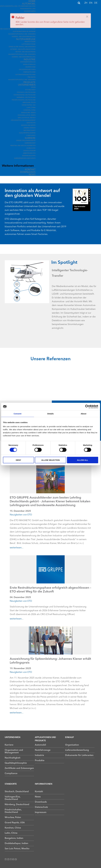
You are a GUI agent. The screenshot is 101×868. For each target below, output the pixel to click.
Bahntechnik (31, 67)
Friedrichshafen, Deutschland (24, 100)
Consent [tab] (18, 414)
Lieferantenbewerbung (77, 750)
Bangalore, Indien (28, 113)
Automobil (29, 4)
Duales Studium (29, 151)
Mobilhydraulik (29, 65)
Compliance (31, 136)
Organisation (72, 745)
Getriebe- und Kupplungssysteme (23, 49)
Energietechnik (29, 72)
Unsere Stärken (30, 128)
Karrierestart (30, 143)
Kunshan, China (30, 110)
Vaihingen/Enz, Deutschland (25, 95)
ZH (86, 3)
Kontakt (30, 170)
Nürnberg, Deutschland (26, 98)
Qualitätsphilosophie (27, 133)
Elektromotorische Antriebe (24, 32)
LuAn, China (31, 108)
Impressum (41, 812)
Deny (19, 460)
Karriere (30, 138)
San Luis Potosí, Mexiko (27, 118)
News (32, 175)
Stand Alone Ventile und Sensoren (22, 47)
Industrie (30, 60)
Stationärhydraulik (28, 62)
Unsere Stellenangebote (26, 141)
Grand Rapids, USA (29, 105)
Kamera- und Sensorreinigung (24, 37)
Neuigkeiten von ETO (21, 515)
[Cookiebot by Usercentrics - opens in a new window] (87, 407)
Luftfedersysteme (29, 44)
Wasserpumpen (30, 11)
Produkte (29, 82)
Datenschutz (41, 807)
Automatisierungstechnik (25, 75)
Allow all (82, 460)
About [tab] (84, 414)
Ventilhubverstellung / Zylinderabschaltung (18, 6)
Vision (33, 87)
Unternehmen (27, 85)
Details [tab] (51, 414)
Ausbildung (31, 148)
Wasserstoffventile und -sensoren (22, 34)
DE (96, 3)
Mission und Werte (28, 125)
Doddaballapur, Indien (27, 115)
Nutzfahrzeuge (26, 39)
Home (32, 1)
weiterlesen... (17, 548)
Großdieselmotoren (27, 70)
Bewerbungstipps (29, 156)
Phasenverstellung (28, 9)
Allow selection (50, 460)
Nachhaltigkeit (30, 130)
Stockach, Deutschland (26, 92)
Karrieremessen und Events (25, 158)
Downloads (28, 172)
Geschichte (31, 123)
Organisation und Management (23, 120)
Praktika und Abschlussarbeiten (23, 146)
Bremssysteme (30, 42)
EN (91, 3)
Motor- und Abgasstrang (26, 52)
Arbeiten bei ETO (29, 153)
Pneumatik (32, 77)
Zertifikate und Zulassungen (19, 768)
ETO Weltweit (30, 90)
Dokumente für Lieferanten (79, 755)
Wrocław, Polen (29, 103)
